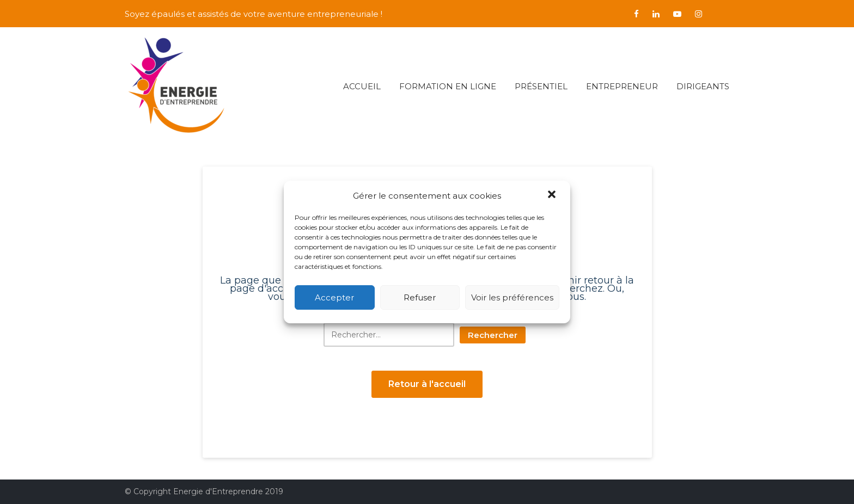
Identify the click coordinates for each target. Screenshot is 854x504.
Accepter (334, 297)
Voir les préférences (512, 297)
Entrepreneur (622, 86)
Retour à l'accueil (427, 384)
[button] (553, 195)
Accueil (362, 86)
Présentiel (541, 86)
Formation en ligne (448, 86)
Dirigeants (703, 86)
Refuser (420, 297)
